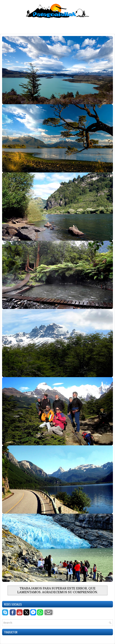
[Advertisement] (57, 26)
